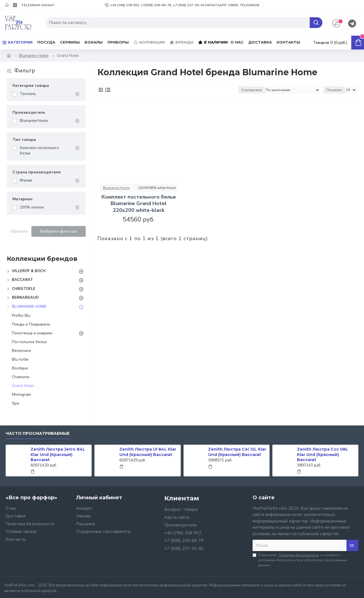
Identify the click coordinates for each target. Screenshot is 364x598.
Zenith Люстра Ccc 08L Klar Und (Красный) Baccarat (323, 454)
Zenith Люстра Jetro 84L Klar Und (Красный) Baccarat (58, 454)
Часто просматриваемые (38, 434)
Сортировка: (252, 90)
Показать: (334, 90)
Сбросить (19, 231)
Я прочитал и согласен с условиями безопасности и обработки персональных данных (300, 560)
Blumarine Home (34, 56)
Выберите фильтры (59, 231)
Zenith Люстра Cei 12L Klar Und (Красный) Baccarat (237, 452)
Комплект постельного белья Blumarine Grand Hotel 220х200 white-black (139, 204)
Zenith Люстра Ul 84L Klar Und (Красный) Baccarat (148, 452)
